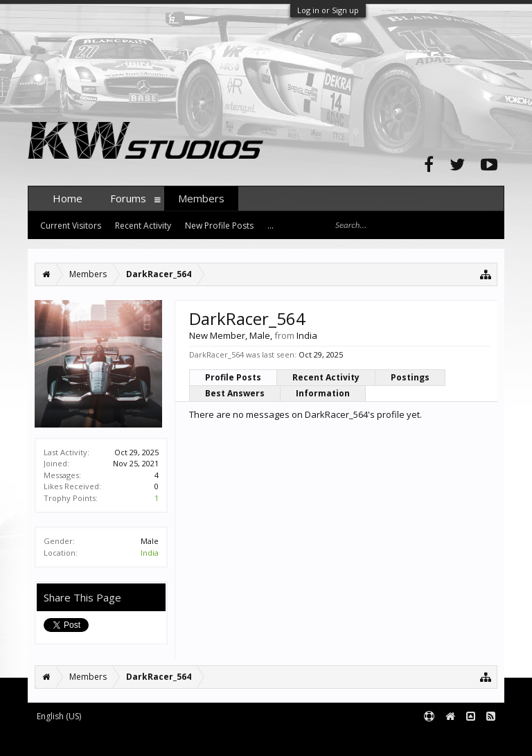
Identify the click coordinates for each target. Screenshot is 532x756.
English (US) (59, 716)
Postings (410, 377)
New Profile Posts (219, 226)
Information (323, 393)
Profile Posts (233, 377)
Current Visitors (71, 226)
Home (68, 198)
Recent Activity (326, 377)
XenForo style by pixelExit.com (300, 739)
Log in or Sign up (328, 10)
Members (201, 198)
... (271, 226)
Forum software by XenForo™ (133, 739)
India (150, 553)
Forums (128, 198)
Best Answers (235, 393)
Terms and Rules (470, 739)
